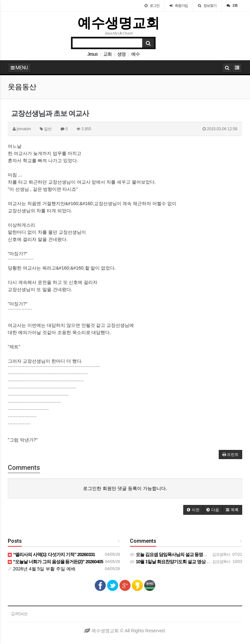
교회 (107, 54)
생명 (121, 54)
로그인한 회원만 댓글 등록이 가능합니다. (125, 488)
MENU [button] (19, 68)
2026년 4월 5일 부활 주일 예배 (42, 569)
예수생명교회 (118, 23)
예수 (135, 54)
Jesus (92, 54)
